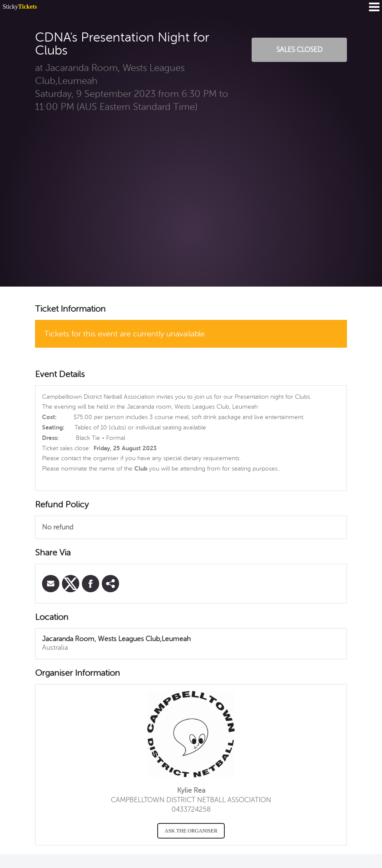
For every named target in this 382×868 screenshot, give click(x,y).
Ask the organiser (191, 831)
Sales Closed (299, 50)
